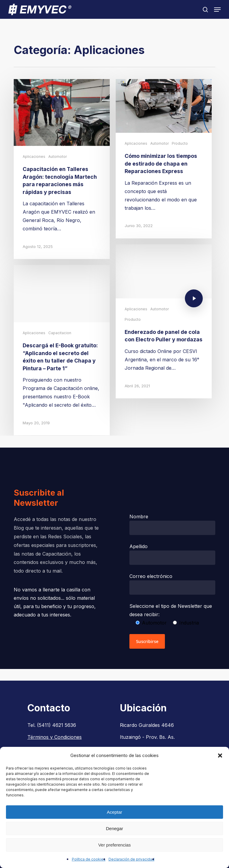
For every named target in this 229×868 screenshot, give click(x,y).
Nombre (172, 524)
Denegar (114, 828)
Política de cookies (89, 859)
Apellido (172, 554)
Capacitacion (60, 337)
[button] (220, 756)
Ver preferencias (114, 845)
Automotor (58, 157)
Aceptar (114, 812)
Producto (180, 143)
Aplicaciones (34, 157)
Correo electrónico (172, 584)
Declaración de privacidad (131, 859)
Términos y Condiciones (55, 737)
